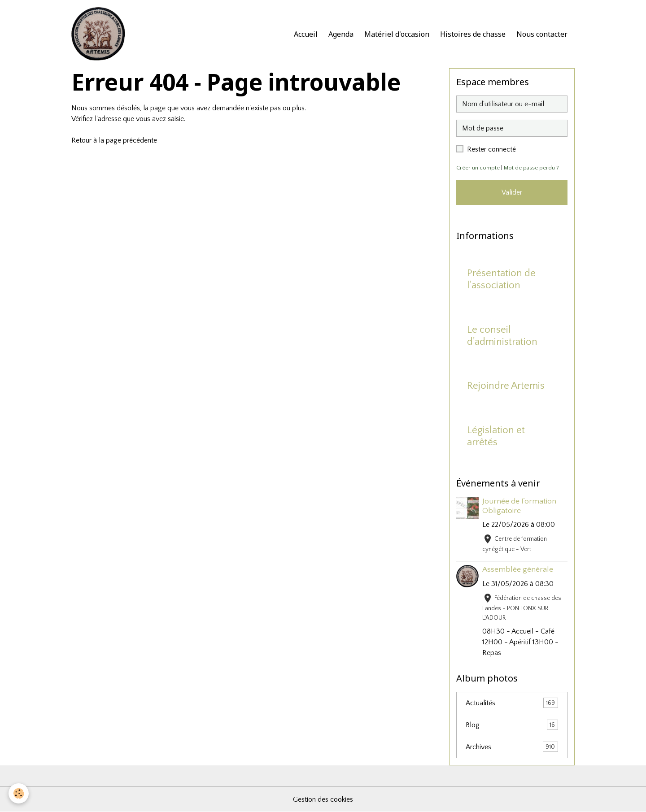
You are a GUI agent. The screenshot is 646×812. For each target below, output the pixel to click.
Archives (512, 747)
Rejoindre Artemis (506, 386)
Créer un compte (478, 168)
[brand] (100, 34)
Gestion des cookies (323, 799)
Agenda (341, 34)
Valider (512, 192)
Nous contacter (542, 34)
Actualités (512, 703)
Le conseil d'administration (502, 336)
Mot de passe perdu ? (531, 168)
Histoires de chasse (473, 34)
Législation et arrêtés (496, 436)
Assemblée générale (518, 569)
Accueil (306, 34)
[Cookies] (19, 793)
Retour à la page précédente (114, 140)
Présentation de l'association (501, 279)
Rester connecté (491, 149)
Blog (512, 725)
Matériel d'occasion (397, 34)
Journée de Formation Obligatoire (519, 506)
